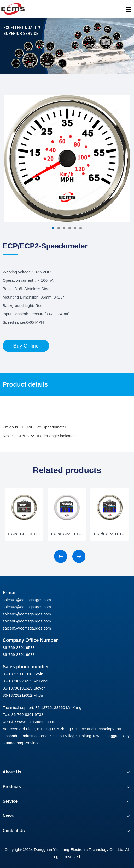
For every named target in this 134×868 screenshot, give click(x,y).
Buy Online (26, 346)
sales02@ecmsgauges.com (27, 607)
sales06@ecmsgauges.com (27, 621)
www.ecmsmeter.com (36, 722)
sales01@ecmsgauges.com (27, 600)
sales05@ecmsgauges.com (27, 628)
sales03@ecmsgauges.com (27, 614)
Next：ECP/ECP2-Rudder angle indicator (39, 436)
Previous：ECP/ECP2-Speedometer (34, 427)
